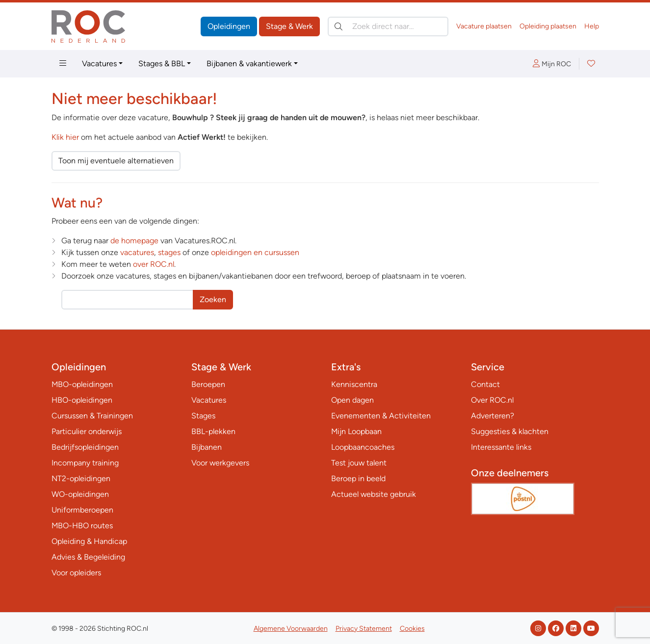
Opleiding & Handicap (89, 541)
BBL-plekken (213, 431)
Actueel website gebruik (374, 494)
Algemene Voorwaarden (291, 629)
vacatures (137, 252)
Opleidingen (229, 26)
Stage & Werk (289, 26)
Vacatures (99, 64)
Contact (485, 384)
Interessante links (501, 447)
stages (169, 252)
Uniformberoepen (82, 510)
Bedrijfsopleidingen (85, 447)
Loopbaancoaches (363, 447)
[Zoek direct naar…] (388, 26)
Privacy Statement (364, 629)
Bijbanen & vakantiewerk (249, 64)
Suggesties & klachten (510, 431)
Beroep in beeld (358, 478)
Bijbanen (207, 447)
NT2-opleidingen (81, 478)
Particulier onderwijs (87, 431)
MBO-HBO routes (82, 526)
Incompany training (85, 463)
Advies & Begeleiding (88, 557)
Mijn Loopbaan (356, 431)
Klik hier (65, 137)
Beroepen (208, 384)
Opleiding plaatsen (548, 26)
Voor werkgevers (220, 463)
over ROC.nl (154, 264)
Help (592, 26)
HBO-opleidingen (82, 400)
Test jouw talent (359, 463)
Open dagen (352, 400)
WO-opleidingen (80, 494)
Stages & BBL (162, 64)
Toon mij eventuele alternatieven (116, 161)
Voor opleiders (76, 573)
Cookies (412, 629)
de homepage (134, 241)
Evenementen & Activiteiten (381, 416)
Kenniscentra (354, 384)
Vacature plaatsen (484, 26)
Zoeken (213, 299)
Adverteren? (493, 416)
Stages (203, 416)
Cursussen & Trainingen (92, 416)
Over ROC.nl (492, 400)
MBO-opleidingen (82, 384)
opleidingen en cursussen (255, 252)
